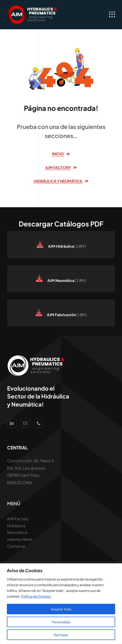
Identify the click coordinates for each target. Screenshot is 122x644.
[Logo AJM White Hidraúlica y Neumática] (33, 7)
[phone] (39, 423)
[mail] (25, 423)
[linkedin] (12, 423)
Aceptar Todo (61, 609)
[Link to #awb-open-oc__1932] (112, 15)
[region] (61, 604)
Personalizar (61, 622)
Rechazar (61, 635)
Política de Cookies (36, 596)
